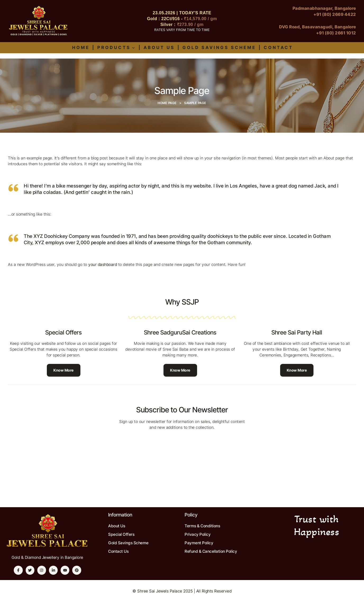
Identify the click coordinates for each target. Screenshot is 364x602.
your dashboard (103, 264)
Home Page (167, 103)
